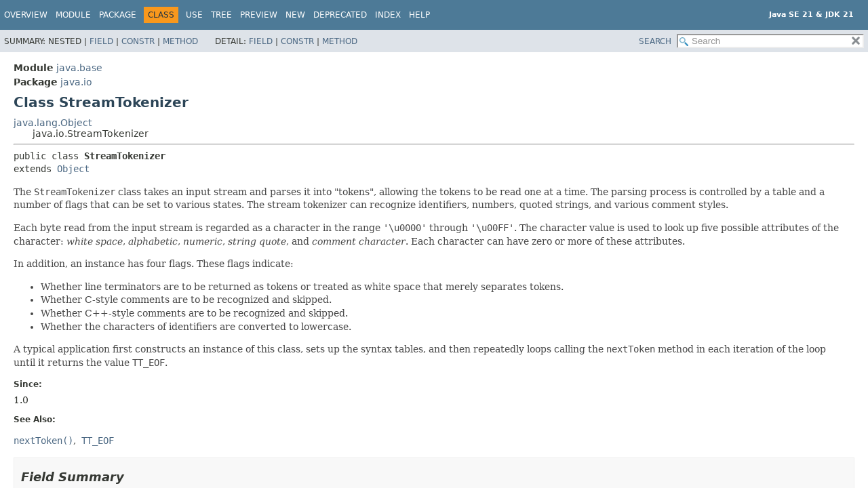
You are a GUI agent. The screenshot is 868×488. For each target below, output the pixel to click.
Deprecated (340, 15)
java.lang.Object (53, 123)
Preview (259, 15)
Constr (138, 41)
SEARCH (655, 41)
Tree (221, 15)
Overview (26, 15)
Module (73, 15)
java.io (76, 82)
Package (118, 15)
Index (388, 15)
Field (101, 41)
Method (180, 41)
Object (73, 169)
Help (419, 15)
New (295, 15)
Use (194, 15)
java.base (79, 68)
